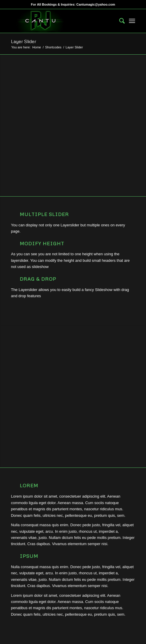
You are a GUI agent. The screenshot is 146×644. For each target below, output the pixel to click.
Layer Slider (24, 41)
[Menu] (132, 21)
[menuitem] (119, 21)
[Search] (119, 21)
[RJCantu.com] (60, 21)
